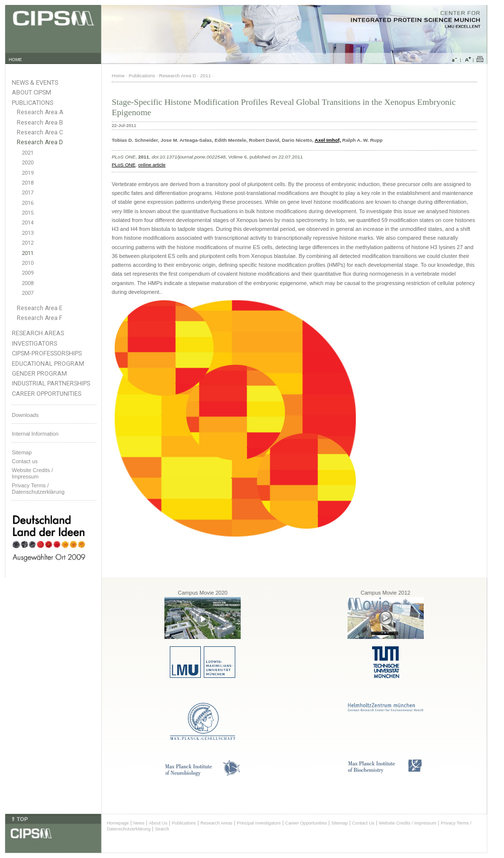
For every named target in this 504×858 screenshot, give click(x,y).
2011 (28, 253)
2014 (28, 223)
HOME (16, 60)
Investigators (34, 343)
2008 (28, 283)
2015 (28, 213)
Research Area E (40, 308)
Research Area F (40, 318)
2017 (28, 193)
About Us (158, 823)
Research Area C (40, 132)
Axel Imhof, (328, 140)
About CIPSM (31, 92)
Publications (32, 103)
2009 (28, 273)
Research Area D (40, 142)
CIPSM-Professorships (47, 353)
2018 (28, 183)
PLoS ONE (124, 165)
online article (152, 165)
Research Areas (38, 333)
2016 (28, 203)
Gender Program (39, 373)
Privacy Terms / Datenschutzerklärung (38, 489)
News (139, 823)
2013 (28, 233)
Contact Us (363, 823)
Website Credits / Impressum (408, 823)
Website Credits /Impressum (32, 473)
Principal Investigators (259, 823)
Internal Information (35, 434)
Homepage (118, 823)
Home (118, 76)
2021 (28, 153)
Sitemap (22, 452)
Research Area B (40, 123)
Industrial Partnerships (51, 383)
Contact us (25, 461)
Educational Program (48, 364)
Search (162, 829)
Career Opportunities (47, 394)
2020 (28, 163)
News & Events (35, 82)
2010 (28, 263)
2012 (28, 243)
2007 (28, 293)
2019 (28, 173)
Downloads (25, 415)
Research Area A (40, 112)
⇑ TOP (19, 819)
